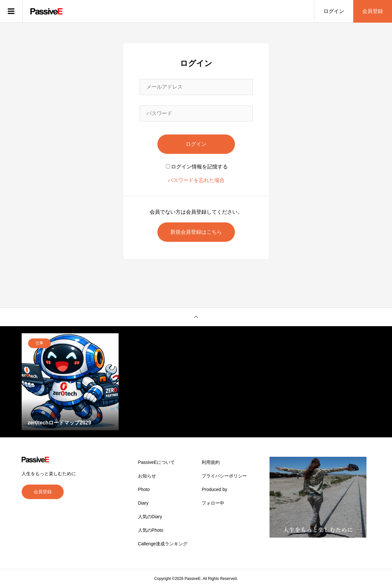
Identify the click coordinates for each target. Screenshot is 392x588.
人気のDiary (150, 517)
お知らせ (147, 476)
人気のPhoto (151, 530)
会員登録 (373, 11)
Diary (143, 503)
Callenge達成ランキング (163, 544)
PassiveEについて (156, 462)
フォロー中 (213, 503)
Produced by (214, 489)
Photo (144, 489)
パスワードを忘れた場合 (196, 180)
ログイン (334, 11)
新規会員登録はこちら (196, 232)
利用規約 (211, 462)
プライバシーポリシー (224, 476)
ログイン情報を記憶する (197, 167)
